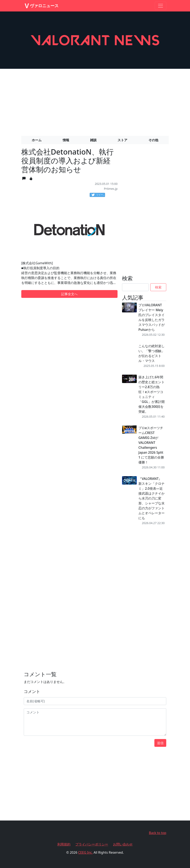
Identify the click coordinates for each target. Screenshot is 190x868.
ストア (122, 140)
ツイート (98, 195)
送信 (160, 743)
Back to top (158, 833)
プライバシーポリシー (92, 844)
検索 (158, 287)
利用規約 (64, 844)
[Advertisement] (95, 101)
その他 (153, 140)
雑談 (93, 140)
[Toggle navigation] (161, 6)
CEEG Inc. (85, 852)
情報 (66, 140)
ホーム (37, 140)
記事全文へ (69, 294)
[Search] (135, 287)
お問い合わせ (123, 844)
